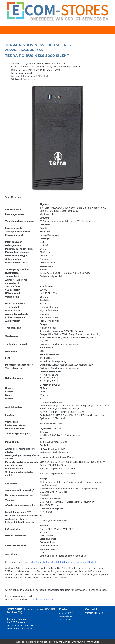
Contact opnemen (94, 613)
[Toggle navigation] (10, 30)
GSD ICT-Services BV (64, 642)
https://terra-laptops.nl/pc (42, 599)
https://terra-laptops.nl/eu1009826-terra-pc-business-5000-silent (63, 562)
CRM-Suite (94, 642)
